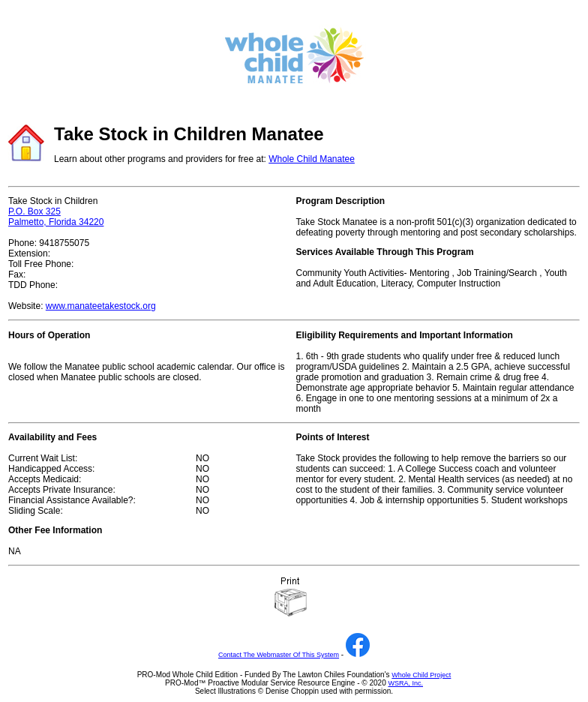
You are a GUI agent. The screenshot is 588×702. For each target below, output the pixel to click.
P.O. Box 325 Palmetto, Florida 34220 (56, 217)
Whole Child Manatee (312, 159)
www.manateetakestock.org (101, 306)
